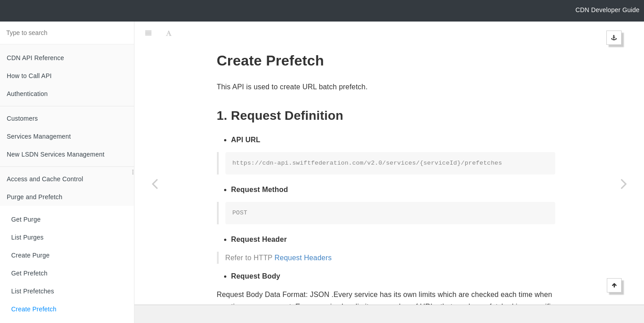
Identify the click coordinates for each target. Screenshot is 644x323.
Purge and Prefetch (35, 197)
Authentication (27, 94)
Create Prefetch (34, 309)
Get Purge (26, 219)
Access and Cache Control (45, 179)
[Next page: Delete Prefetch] (624, 183)
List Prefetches (33, 291)
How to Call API (29, 76)
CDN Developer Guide (607, 10)
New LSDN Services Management (56, 154)
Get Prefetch (29, 273)
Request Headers (303, 235)
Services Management (39, 136)
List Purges (27, 237)
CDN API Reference (35, 58)
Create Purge (30, 255)
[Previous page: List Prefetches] (155, 183)
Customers (22, 118)
